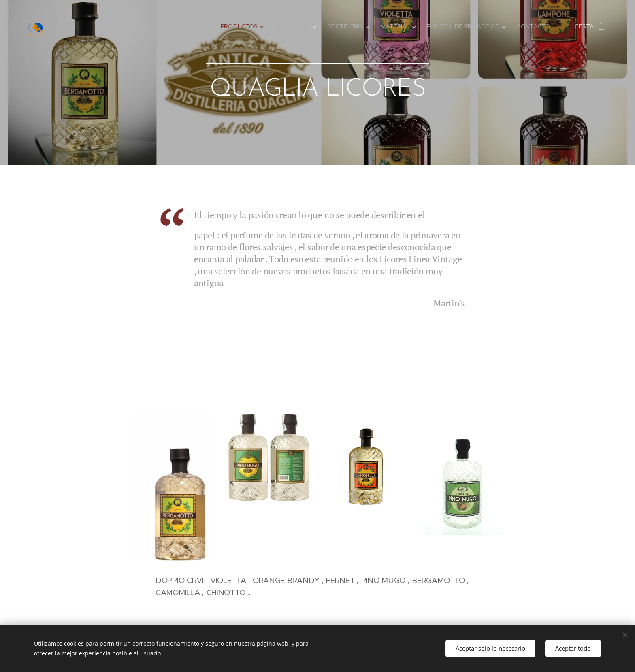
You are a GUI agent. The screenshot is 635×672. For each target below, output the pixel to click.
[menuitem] (204, 26)
